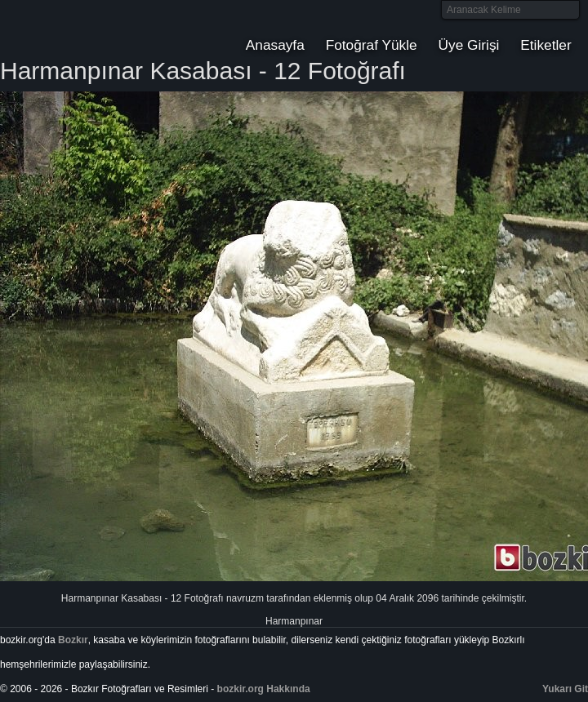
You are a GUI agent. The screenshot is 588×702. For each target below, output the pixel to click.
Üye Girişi (469, 45)
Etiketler (546, 45)
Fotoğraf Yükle (372, 45)
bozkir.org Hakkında (264, 689)
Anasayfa (275, 45)
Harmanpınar (294, 621)
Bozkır (110, 29)
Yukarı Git (565, 689)
